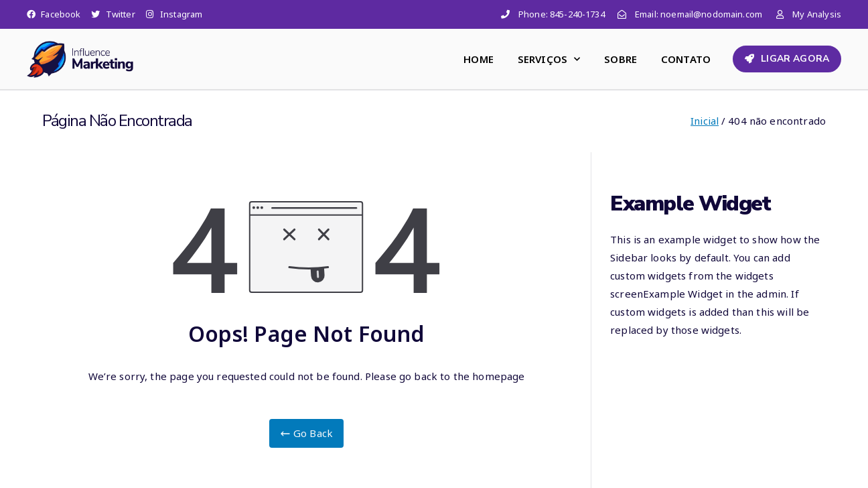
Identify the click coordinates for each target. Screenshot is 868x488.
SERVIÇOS (549, 59)
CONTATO (686, 59)
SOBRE (621, 59)
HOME (479, 59)
